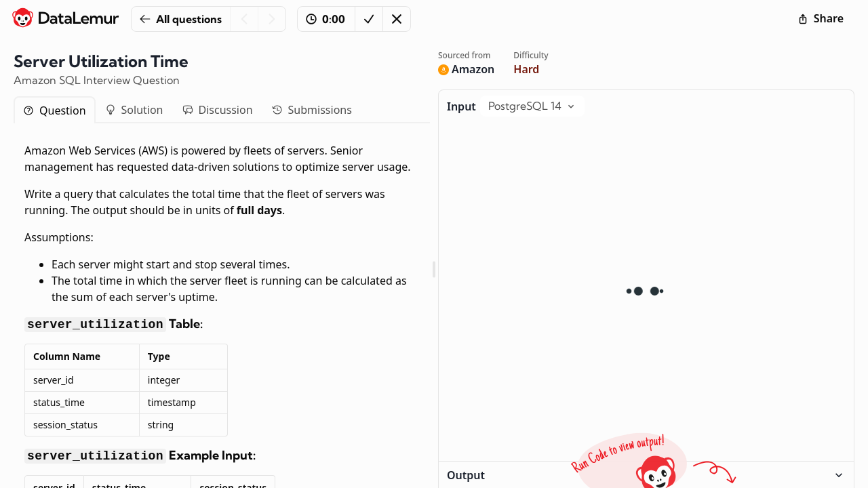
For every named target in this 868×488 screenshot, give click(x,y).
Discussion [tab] (218, 110)
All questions (181, 19)
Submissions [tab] (312, 110)
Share (821, 18)
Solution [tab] (134, 110)
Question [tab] (55, 110)
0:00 (325, 19)
